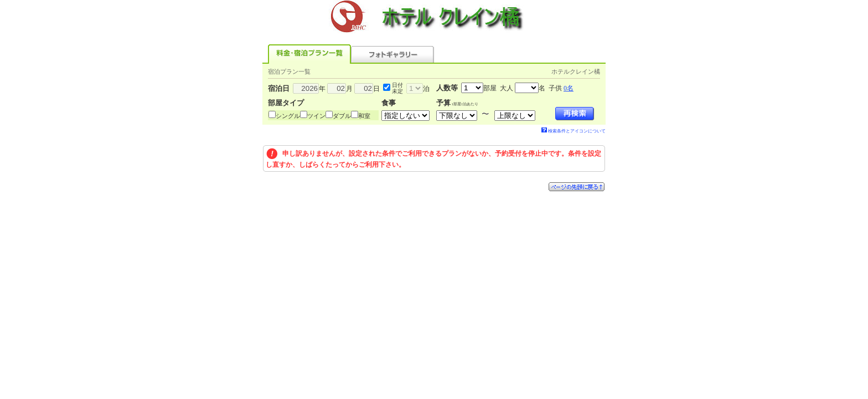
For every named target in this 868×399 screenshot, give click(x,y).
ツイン (316, 116)
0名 (569, 88)
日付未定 (397, 88)
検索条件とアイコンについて (573, 131)
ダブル (342, 116)
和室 (364, 116)
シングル (288, 116)
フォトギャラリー (392, 54)
